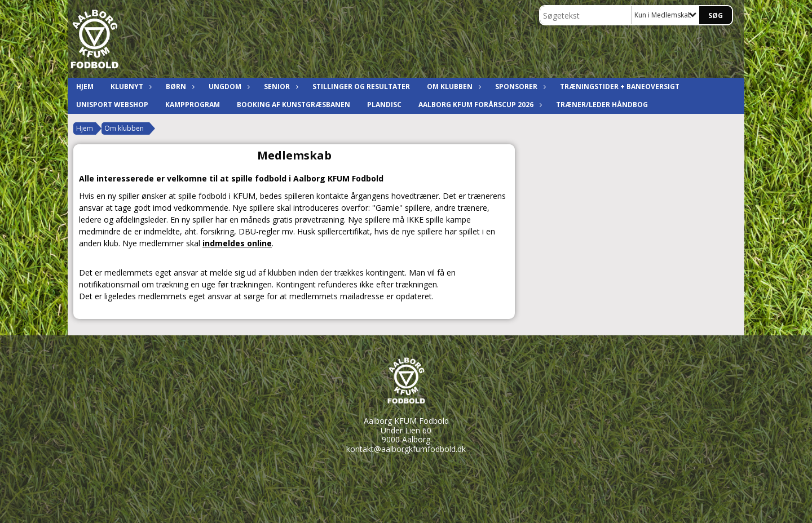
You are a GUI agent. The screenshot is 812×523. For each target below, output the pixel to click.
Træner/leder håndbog (602, 105)
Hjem (85, 87)
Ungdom (228, 87)
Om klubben (453, 87)
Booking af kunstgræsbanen (294, 105)
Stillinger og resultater (361, 87)
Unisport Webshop (112, 105)
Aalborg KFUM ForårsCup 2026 (479, 105)
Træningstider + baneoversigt (620, 87)
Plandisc (384, 105)
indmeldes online (237, 243)
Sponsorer (519, 87)
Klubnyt (130, 87)
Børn (179, 87)
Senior (280, 87)
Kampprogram (193, 105)
